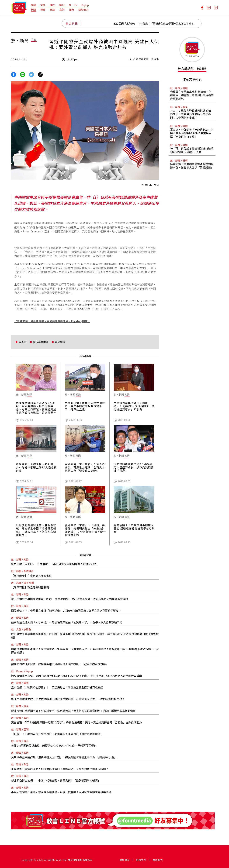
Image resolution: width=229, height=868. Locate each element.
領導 (43, 10)
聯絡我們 (158, 860)
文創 (43, 5)
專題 (33, 5)
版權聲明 (141, 860)
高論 (52, 10)
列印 (156, 185)
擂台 (71, 10)
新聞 (33, 10)
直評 (62, 10)
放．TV (73, 5)
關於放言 (83, 10)
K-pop (85, 5)
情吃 (52, 5)
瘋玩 (62, 5)
